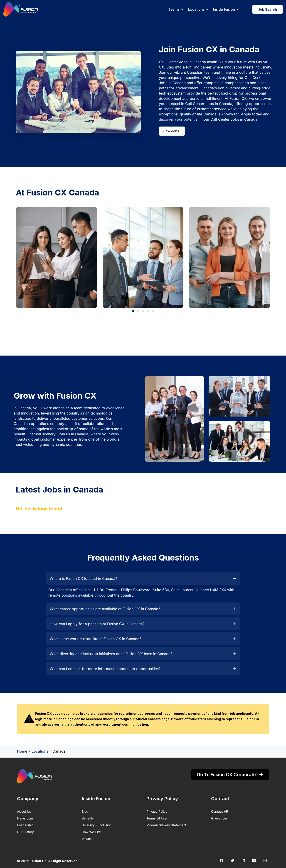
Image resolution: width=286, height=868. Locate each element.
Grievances (219, 818)
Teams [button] (174, 9)
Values (87, 839)
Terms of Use (157, 818)
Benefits (88, 818)
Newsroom (25, 818)
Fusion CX (38, 861)
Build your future (233, 62)
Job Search (268, 9)
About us (24, 811)
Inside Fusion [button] (224, 9)
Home (22, 751)
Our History (25, 832)
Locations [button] (196, 9)
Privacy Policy (157, 811)
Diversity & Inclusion (97, 825)
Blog (85, 811)
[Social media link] (221, 860)
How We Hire (91, 832)
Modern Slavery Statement (166, 825)
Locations (40, 751)
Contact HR (220, 811)
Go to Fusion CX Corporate (230, 775)
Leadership (25, 825)
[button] (133, 311)
